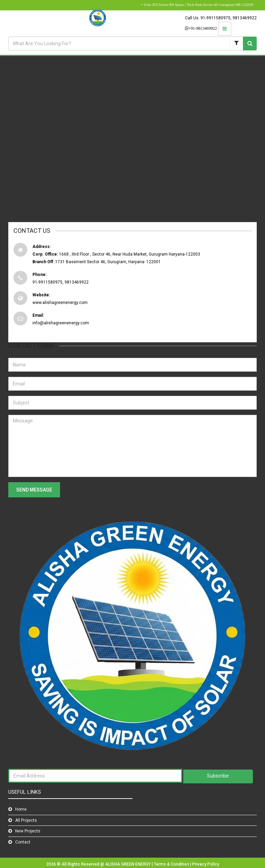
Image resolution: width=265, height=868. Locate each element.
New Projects (28, 831)
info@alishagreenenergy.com (61, 323)
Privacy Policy (206, 864)
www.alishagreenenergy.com (60, 303)
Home (21, 809)
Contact (23, 842)
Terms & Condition (172, 864)
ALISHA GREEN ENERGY (129, 864)
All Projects (26, 820)
